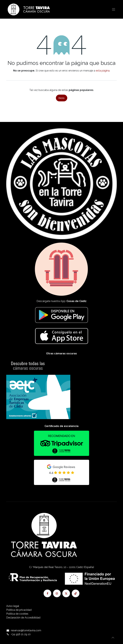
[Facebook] (47, 593)
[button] (113, 638)
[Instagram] (57, 593)
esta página (103, 71)
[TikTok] (76, 593)
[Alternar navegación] (114, 9)
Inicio (62, 98)
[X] (66, 593)
